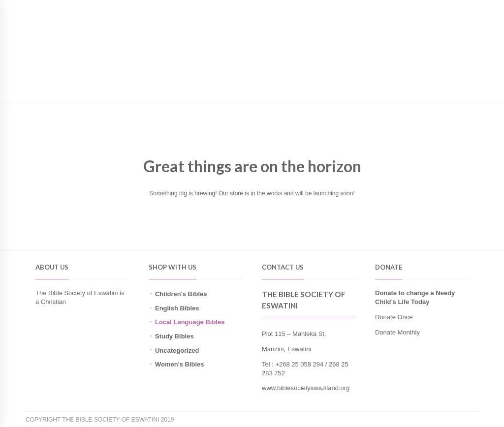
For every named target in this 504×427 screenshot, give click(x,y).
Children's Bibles (181, 294)
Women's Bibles (180, 364)
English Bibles (177, 308)
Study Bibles (174, 336)
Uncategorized (177, 351)
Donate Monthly (397, 332)
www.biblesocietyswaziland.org (306, 388)
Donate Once (394, 317)
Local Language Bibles (190, 322)
